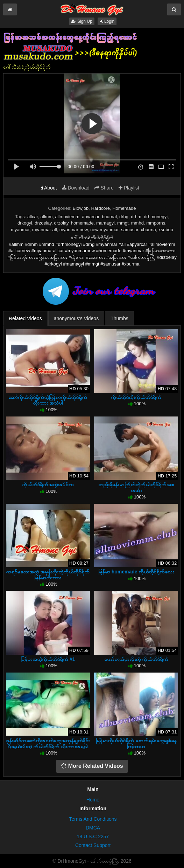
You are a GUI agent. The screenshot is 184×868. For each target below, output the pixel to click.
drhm (136, 217)
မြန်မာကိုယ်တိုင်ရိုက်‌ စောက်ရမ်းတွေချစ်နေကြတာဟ (136, 743)
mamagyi (105, 223)
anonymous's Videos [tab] (76, 318)
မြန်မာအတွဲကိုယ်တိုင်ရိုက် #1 (48, 659)
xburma (148, 230)
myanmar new (74, 230)
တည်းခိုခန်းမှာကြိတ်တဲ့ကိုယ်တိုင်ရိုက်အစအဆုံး (136, 487)
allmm (47, 217)
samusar (130, 230)
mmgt (123, 223)
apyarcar (91, 217)
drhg (124, 217)
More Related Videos (92, 766)
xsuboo (166, 230)
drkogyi (25, 223)
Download (76, 188)
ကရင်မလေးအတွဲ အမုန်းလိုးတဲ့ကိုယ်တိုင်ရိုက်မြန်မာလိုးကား (48, 574)
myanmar (20, 230)
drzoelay (43, 223)
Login (107, 21)
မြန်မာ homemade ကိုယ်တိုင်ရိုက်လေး (136, 572)
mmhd (137, 223)
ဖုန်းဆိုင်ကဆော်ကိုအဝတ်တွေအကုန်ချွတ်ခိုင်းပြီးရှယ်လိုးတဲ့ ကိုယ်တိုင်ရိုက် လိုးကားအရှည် (48, 743)
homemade (82, 223)
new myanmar (104, 230)
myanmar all (45, 230)
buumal (109, 217)
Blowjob (81, 208)
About (49, 188)
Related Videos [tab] (25, 318)
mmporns (156, 223)
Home (93, 800)
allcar (33, 217)
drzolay (61, 223)
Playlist (129, 188)
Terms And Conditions (93, 819)
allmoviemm (67, 217)
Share (104, 188)
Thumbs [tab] (119, 318)
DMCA (93, 828)
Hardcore (100, 208)
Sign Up (82, 21)
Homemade (124, 208)
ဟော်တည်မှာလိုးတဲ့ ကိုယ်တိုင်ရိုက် (136, 659)
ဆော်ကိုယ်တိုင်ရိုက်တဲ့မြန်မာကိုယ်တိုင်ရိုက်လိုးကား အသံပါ (48, 400)
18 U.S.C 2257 (93, 836)
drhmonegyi (156, 217)
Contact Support (93, 845)
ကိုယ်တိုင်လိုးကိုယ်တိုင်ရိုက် (136, 397)
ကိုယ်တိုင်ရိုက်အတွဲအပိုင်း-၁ (48, 484)
